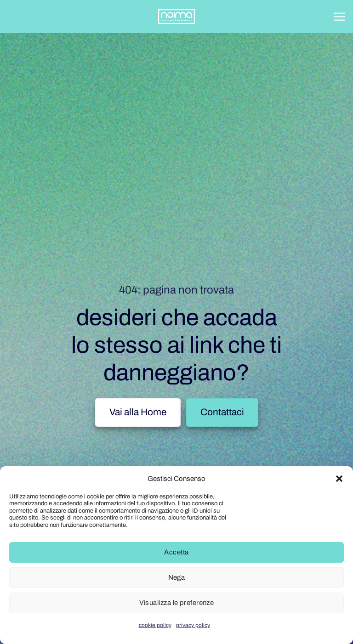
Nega (177, 577)
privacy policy (193, 625)
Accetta (176, 552)
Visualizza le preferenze (177, 603)
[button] (339, 479)
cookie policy (155, 625)
